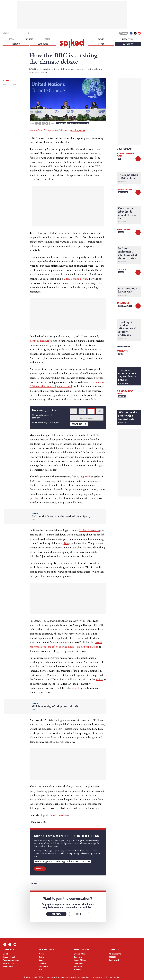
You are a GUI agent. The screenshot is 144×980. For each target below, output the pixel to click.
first (36, 149)
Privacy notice (8, 963)
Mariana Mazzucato (89, 530)
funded (75, 688)
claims (100, 679)
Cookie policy (8, 966)
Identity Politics (125, 306)
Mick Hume (78, 966)
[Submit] (28, 33)
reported (86, 477)
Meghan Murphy (124, 189)
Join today (56, 914)
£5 (74, 411)
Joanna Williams (80, 960)
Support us (128, 44)
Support (40, 869)
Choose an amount (87, 418)
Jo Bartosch (123, 303)
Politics (70, 123)
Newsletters (128, 39)
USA (40, 970)
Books (101, 44)
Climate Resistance (58, 815)
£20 (91, 411)
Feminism (42, 963)
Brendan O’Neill (80, 954)
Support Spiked (9, 957)
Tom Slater (122, 351)
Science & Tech (80, 123)
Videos (47, 39)
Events (101, 39)
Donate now (77, 424)
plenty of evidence (39, 341)
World (121, 232)
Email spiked (114, 960)
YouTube (139, 33)
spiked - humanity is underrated (72, 44)
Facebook (131, 33)
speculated (35, 498)
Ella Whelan (78, 963)
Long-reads (43, 44)
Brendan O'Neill (124, 230)
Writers (30, 39)
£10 (82, 411)
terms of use (65, 977)
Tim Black (121, 270)
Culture (41, 957)
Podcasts (16, 44)
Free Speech (61, 123)
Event (121, 354)
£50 (100, 411)
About (6, 954)
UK (88, 123)
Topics (12, 39)
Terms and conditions (11, 960)
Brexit (41, 960)
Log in (123, 33)
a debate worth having (75, 279)
